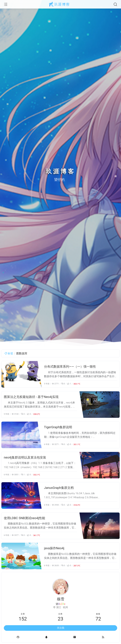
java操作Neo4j (54, 548)
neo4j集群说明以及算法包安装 (25, 457)
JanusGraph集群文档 (59, 488)
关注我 (61, 628)
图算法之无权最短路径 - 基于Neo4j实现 (31, 397)
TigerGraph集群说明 (58, 427)
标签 (9, 353)
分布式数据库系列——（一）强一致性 (70, 366)
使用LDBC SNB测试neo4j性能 (24, 518)
